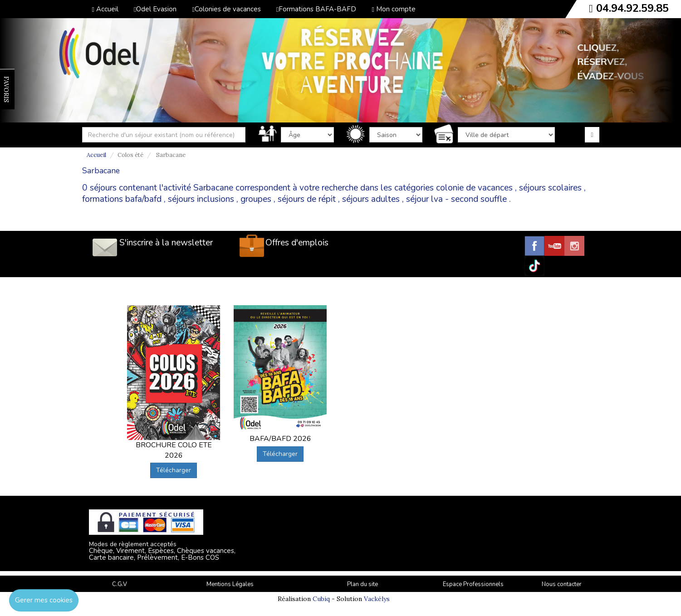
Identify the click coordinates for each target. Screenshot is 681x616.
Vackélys (377, 599)
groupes (256, 199)
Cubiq (321, 599)
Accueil (105, 9)
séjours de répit (307, 199)
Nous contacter (562, 584)
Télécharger (174, 470)
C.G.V (120, 584)
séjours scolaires (550, 188)
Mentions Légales (230, 584)
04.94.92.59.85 (632, 8)
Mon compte (393, 9)
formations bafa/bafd (122, 199)
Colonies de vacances (226, 9)
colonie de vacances (474, 188)
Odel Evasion (155, 9)
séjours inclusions (201, 199)
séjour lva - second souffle (456, 199)
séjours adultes (371, 199)
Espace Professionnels (473, 584)
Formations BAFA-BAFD (316, 9)
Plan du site (363, 584)
